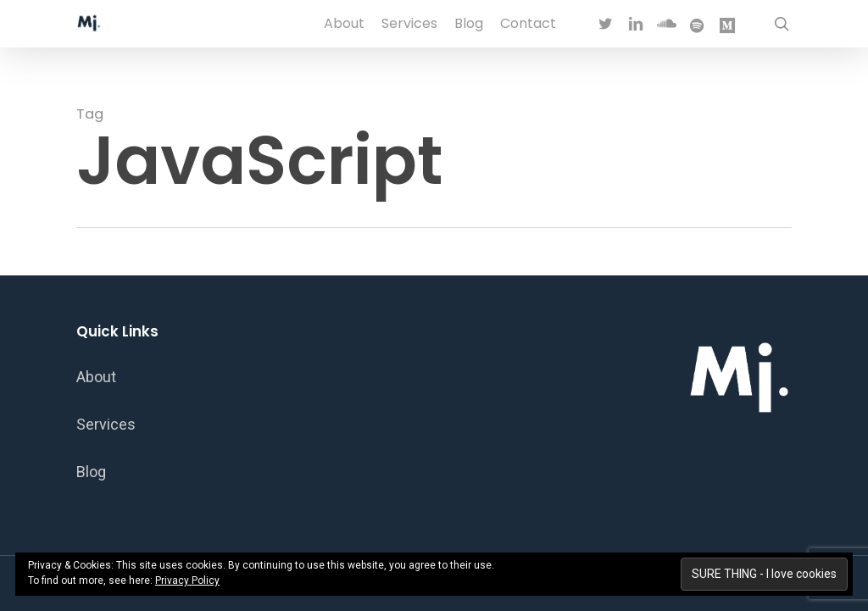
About (96, 377)
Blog (91, 472)
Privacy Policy (187, 580)
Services (106, 424)
